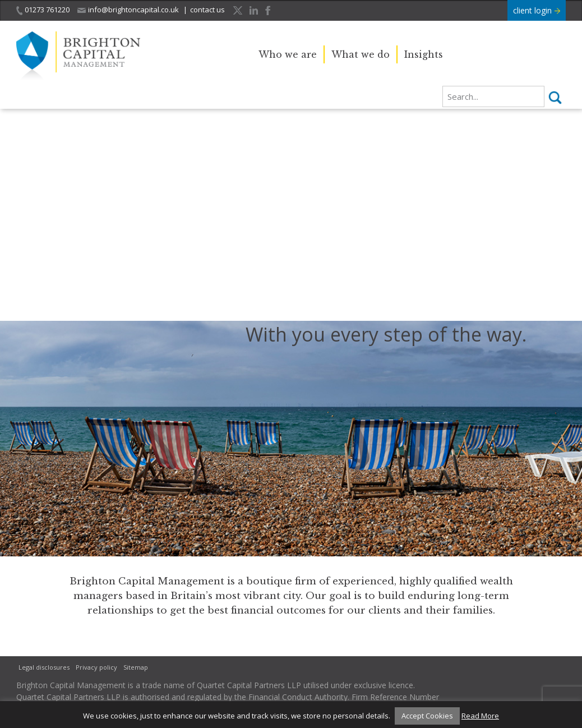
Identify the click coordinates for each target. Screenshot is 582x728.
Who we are (288, 54)
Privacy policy (96, 667)
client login (537, 10)
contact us (207, 10)
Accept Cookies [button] (427, 716)
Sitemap (136, 667)
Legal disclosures (44, 667)
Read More (480, 716)
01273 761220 (43, 10)
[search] (493, 96)
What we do (361, 54)
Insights (424, 54)
